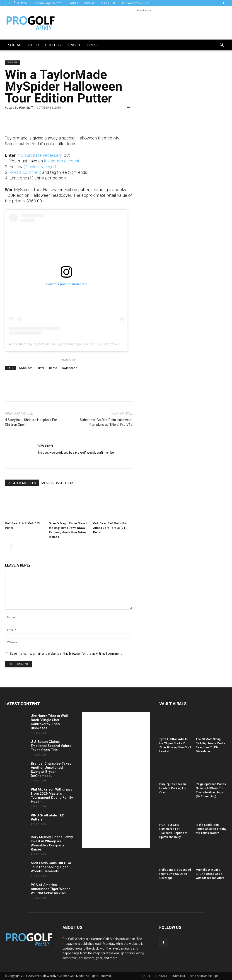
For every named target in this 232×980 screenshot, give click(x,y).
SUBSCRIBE (109, 3)
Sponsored (13, 63)
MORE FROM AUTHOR (57, 483)
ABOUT (75, 3)
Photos (53, 45)
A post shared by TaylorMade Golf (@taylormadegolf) (46, 344)
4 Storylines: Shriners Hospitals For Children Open (31, 422)
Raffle (53, 368)
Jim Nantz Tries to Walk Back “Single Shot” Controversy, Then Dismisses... (50, 722)
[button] (222, 45)
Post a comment (25, 172)
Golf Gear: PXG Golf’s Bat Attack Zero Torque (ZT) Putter (110, 528)
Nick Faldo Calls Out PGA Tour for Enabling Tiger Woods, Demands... (51, 867)
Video (33, 45)
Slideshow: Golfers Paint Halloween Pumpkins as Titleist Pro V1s (106, 422)
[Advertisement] (175, 138)
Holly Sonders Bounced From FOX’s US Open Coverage (175, 874)
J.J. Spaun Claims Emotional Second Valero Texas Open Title (51, 746)
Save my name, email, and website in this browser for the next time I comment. (66, 654)
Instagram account (62, 161)
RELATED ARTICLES (22, 483)
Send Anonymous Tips (135, 3)
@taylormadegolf (40, 167)
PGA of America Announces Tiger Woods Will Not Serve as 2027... (51, 889)
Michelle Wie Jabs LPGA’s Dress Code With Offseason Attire (210, 874)
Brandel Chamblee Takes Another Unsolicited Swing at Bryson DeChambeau (51, 770)
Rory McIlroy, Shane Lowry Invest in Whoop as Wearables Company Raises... (52, 843)
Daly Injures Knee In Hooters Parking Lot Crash (173, 788)
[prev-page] (8, 546)
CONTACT (90, 3)
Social (15, 45)
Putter (40, 368)
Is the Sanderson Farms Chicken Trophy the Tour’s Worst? (211, 829)
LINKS (92, 45)
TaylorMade (69, 368)
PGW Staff (26, 108)
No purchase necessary (40, 155)
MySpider (25, 368)
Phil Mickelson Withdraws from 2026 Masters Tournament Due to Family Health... (52, 796)
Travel (74, 45)
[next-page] (15, 546)
